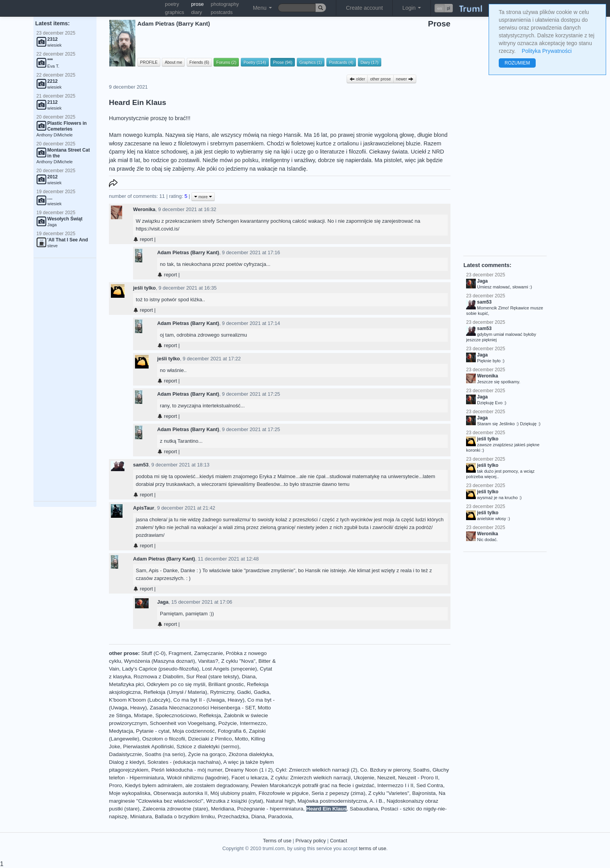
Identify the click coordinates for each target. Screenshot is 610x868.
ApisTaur (144, 508)
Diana (249, 677)
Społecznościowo (176, 715)
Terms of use (277, 841)
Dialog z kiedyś (127, 762)
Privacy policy (310, 841)
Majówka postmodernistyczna (332, 801)
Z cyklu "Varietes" (389, 793)
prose (197, 4)
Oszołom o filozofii (163, 739)
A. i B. (377, 801)
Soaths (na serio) (165, 754)
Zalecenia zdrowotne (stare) (175, 809)
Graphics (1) (311, 62)
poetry (172, 4)
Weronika (144, 209)
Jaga (163, 602)
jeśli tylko (144, 288)
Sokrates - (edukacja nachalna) (184, 762)
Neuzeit (386, 778)
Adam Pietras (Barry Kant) (188, 252)
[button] (444, 8)
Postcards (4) (341, 62)
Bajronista (424, 793)
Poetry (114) (255, 62)
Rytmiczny (222, 692)
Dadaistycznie (125, 754)
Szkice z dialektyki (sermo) (208, 747)
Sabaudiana (364, 809)
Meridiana (223, 809)
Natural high (280, 801)
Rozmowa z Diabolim (159, 677)
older (357, 79)
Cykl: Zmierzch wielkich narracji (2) (317, 770)
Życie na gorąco (207, 754)
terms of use (372, 848)
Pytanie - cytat (153, 731)
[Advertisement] (65, 380)
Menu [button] (262, 8)
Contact (338, 841)
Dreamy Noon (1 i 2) (249, 770)
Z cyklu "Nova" (238, 661)
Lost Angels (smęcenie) (229, 669)
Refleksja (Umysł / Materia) (175, 692)
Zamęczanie (209, 653)
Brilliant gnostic (226, 684)
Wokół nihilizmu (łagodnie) (198, 778)
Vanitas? (208, 661)
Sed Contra (430, 785)
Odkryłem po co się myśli (176, 684)
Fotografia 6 (232, 731)
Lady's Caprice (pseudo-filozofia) (161, 669)
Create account (364, 8)
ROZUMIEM (517, 63)
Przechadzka (233, 816)
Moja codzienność (194, 731)
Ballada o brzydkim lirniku (185, 816)
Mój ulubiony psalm (233, 793)
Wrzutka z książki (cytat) (235, 801)
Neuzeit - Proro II (418, 778)
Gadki (244, 692)
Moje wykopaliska (130, 793)
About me (173, 62)
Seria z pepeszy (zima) (338, 793)
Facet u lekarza (250, 778)
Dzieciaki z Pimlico (210, 739)
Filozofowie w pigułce (284, 793)
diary (196, 12)
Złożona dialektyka (251, 754)
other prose (380, 79)
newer (405, 79)
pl (449, 8)
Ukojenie (364, 778)
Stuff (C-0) (153, 653)
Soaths (421, 770)
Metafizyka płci (126, 684)
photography (225, 4)
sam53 (141, 465)
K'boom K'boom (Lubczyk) (140, 700)
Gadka (261, 692)
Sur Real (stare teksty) (213, 677)
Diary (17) (370, 62)
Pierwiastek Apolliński (148, 747)
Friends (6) (199, 62)
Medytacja (121, 731)
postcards (222, 12)
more (203, 197)
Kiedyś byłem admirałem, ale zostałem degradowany (186, 785)
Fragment (180, 653)
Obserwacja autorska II (180, 793)
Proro (115, 785)
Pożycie (228, 723)
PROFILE (149, 62)
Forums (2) (226, 62)
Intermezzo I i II (395, 785)
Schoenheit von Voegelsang (183, 723)
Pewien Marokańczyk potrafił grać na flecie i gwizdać (313, 785)
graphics (174, 12)
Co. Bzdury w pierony (385, 770)
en (440, 8)
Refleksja (210, 715)
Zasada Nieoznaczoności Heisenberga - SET (202, 708)
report (143, 239)
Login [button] (412, 8)
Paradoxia (280, 816)
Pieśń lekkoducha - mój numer (187, 770)
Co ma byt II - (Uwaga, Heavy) (209, 700)
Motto (241, 739)
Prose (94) (283, 62)
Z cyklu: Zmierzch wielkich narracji (310, 778)
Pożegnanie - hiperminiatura (270, 809)
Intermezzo (253, 723)
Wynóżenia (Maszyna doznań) (160, 661)
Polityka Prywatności (547, 51)
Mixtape (143, 715)
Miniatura (141, 816)
